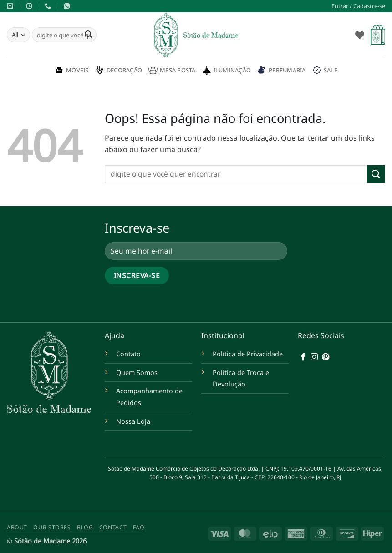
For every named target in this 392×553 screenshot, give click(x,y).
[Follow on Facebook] (303, 357)
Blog (85, 527)
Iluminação (227, 70)
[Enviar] (88, 35)
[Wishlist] (360, 35)
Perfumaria (282, 70)
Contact (113, 527)
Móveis (72, 70)
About (17, 527)
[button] (358, 6)
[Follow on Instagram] (314, 357)
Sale (325, 70)
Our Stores (52, 527)
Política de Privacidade (248, 354)
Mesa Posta (172, 70)
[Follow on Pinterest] (326, 357)
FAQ (139, 527)
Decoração (119, 70)
